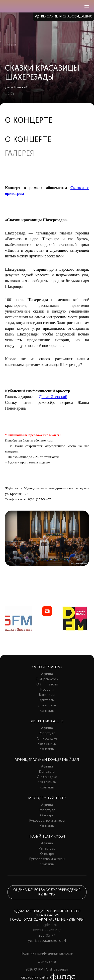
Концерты (47, 772)
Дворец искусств (47, 721)
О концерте (28, 140)
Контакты (47, 711)
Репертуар (47, 733)
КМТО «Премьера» (47, 667)
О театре (47, 816)
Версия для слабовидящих (67, 17)
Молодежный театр (47, 798)
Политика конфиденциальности (47, 954)
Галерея (20, 154)
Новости (47, 690)
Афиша (47, 674)
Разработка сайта (35, 978)
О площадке (47, 739)
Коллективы (47, 744)
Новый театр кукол (47, 837)
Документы (47, 706)
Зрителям (47, 700)
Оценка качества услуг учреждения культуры (47, 892)
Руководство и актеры (47, 821)
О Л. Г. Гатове (47, 685)
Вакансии (47, 695)
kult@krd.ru (47, 925)
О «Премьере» (47, 679)
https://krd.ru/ (47, 930)
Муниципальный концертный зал (47, 760)
